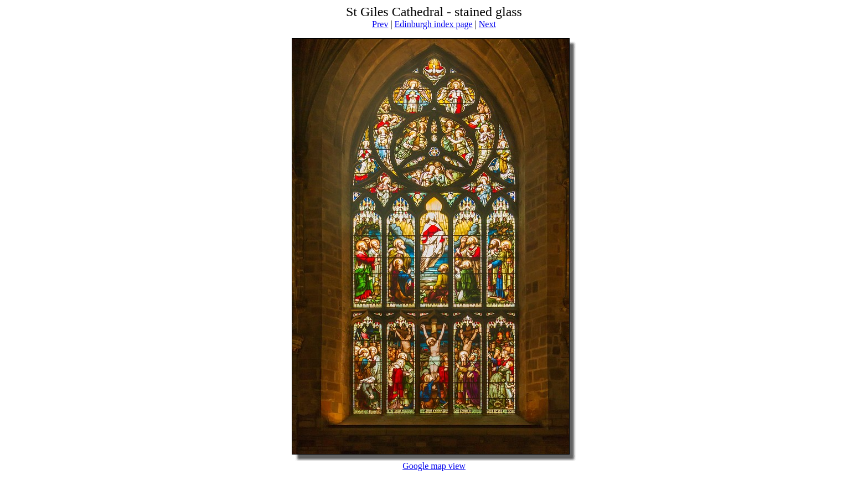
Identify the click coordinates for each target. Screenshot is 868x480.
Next (487, 24)
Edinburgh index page (434, 24)
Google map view (434, 466)
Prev (380, 24)
